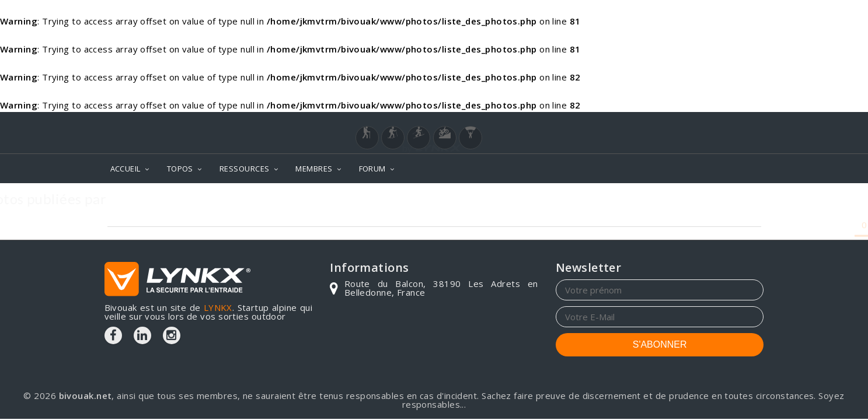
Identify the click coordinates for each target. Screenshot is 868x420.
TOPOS (180, 169)
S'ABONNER (660, 344)
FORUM (372, 169)
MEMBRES (314, 169)
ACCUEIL (126, 169)
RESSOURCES (245, 169)
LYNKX (218, 307)
